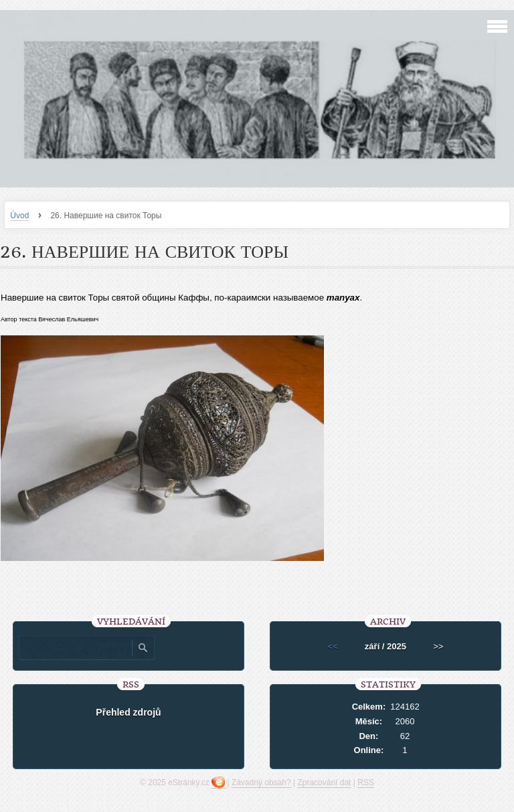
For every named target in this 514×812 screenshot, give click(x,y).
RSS (366, 783)
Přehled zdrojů (128, 712)
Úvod (19, 216)
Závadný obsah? (261, 783)
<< (333, 646)
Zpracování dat (324, 783)
